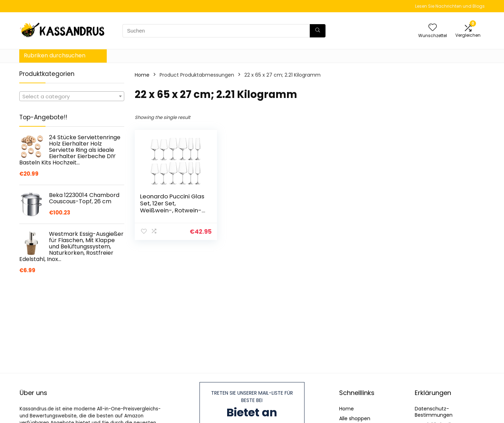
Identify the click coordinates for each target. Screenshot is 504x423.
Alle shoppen (355, 418)
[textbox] (72, 97)
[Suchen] (318, 31)
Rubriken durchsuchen (55, 55)
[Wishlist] (433, 28)
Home (142, 75)
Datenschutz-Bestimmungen (434, 412)
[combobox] (72, 96)
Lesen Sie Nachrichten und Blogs (450, 6)
